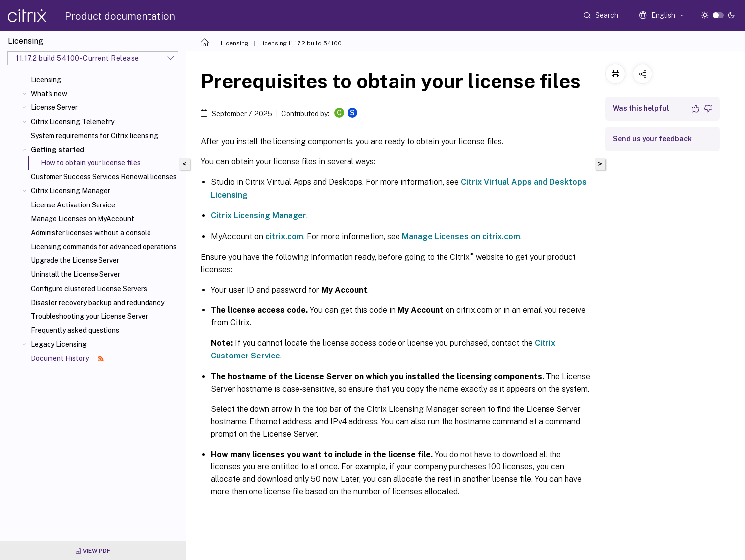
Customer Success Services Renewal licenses (104, 177)
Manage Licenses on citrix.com (461, 236)
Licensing (46, 80)
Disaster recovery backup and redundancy (98, 303)
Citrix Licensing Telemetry (73, 122)
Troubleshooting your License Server (89, 316)
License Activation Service (73, 205)
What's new (49, 94)
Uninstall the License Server (75, 274)
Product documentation (120, 16)
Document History (67, 358)
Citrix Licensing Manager (71, 191)
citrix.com (284, 236)
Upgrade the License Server (75, 260)
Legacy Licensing (59, 344)
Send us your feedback (652, 139)
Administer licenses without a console (91, 233)
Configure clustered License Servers (89, 289)
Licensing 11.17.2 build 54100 (300, 43)
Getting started (57, 150)
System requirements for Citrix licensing (95, 136)
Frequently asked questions (75, 330)
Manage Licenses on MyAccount (82, 219)
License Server (54, 107)
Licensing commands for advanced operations (104, 247)
